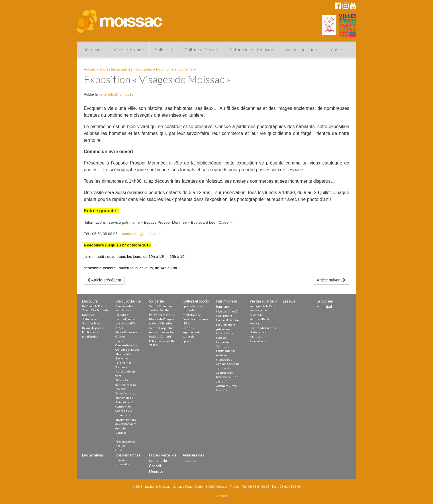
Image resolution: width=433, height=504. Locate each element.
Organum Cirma (226, 386)
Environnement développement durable (126, 424)
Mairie (336, 49)
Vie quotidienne (129, 49)
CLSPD (153, 345)
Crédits (222, 496)
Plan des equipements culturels (192, 332)
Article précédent (104, 280)
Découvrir (92, 49)
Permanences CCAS (162, 315)
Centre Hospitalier (161, 328)
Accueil (90, 69)
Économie (122, 358)
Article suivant (331, 280)
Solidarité (164, 49)
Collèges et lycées (127, 349)
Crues (119, 450)
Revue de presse (93, 328)
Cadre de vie (124, 411)
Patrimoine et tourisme (252, 49)
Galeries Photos (92, 323)
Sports (187, 341)
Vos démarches (128, 455)
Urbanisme (123, 415)
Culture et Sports (201, 49)
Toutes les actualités (116, 69)
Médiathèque (192, 315)
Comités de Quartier (263, 328)
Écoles (120, 341)
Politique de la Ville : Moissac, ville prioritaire (263, 310)
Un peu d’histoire (227, 320)
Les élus (289, 301)
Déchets (121, 433)
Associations (258, 341)
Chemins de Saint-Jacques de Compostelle (228, 368)
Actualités (144, 69)
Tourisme (121, 367)
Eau (118, 437)
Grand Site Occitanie (95, 310)
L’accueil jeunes (125, 319)
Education (122, 315)
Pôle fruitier (123, 363)
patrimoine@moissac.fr (141, 234)
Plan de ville (123, 354)
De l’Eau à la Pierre (94, 306)
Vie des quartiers (302, 49)
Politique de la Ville (162, 341)
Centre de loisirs (126, 345)
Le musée (222, 342)
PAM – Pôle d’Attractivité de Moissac (126, 385)
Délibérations (93, 455)
